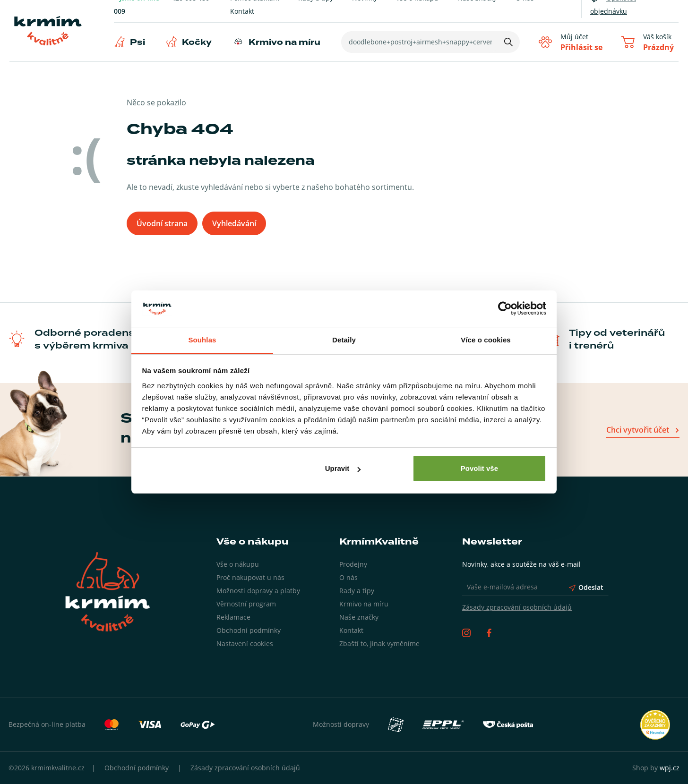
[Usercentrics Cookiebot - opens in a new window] (505, 309)
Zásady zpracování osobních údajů (517, 607)
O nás (348, 577)
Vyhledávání (234, 223)
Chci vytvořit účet (638, 430)
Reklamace (233, 617)
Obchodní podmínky (249, 630)
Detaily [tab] (344, 340)
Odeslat (586, 587)
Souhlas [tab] (202, 340)
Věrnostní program (246, 604)
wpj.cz (670, 768)
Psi (138, 42)
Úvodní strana (162, 223)
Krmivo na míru (284, 42)
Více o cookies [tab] (486, 340)
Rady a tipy (357, 591)
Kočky (197, 42)
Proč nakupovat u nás (250, 577)
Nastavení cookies (245, 643)
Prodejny (353, 564)
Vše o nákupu (238, 564)
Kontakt (242, 11)
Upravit (343, 468)
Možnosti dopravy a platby (258, 591)
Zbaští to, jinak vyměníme (379, 643)
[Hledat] (508, 42)
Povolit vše (479, 468)
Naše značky (359, 617)
